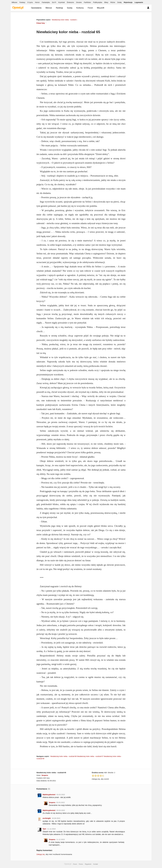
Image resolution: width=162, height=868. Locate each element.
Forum (90, 8)
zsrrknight (47, 818)
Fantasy (22, 2)
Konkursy (80, 8)
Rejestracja (128, 2)
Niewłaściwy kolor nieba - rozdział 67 (90, 756)
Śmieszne (70, 2)
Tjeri (44, 829)
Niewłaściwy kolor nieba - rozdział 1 (64, 20)
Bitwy (106, 2)
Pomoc (81, 864)
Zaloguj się (41, 854)
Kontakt (96, 864)
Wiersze (49, 8)
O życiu (30, 2)
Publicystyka (98, 2)
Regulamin (88, 864)
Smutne (79, 2)
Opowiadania (36, 8)
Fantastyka (46, 2)
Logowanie (139, 2)
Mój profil (101, 8)
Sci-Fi (54, 2)
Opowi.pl (18, 8)
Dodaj (119, 2)
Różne (113, 2)
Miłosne (14, 2)
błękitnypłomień (49, 795)
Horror (37, 2)
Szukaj (70, 8)
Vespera (45, 775)
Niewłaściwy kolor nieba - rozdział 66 (63, 756)
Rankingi (59, 8)
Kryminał (61, 2)
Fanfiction (87, 2)
